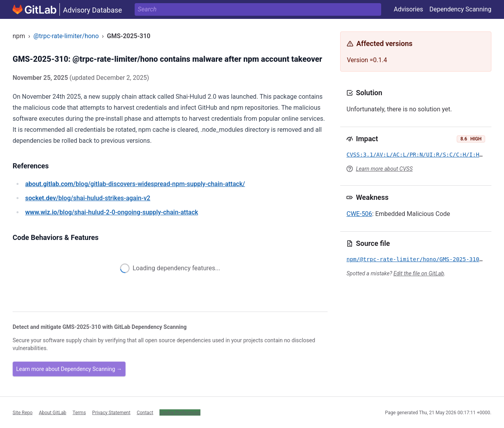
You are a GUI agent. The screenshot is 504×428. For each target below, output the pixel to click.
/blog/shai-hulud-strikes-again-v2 (88, 198)
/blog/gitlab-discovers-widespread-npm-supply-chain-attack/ (135, 184)
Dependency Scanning (460, 9)
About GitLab (53, 412)
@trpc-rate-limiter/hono (66, 36)
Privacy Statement (111, 412)
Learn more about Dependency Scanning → (69, 369)
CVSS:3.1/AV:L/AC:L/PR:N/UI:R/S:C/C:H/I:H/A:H (420, 155)
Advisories (409, 9)
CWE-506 (359, 214)
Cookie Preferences (180, 412)
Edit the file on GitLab (419, 273)
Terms (79, 412)
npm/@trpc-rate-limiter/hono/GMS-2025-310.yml (420, 259)
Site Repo (23, 412)
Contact (145, 412)
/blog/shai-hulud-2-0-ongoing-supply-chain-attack (112, 212)
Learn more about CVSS (384, 169)
